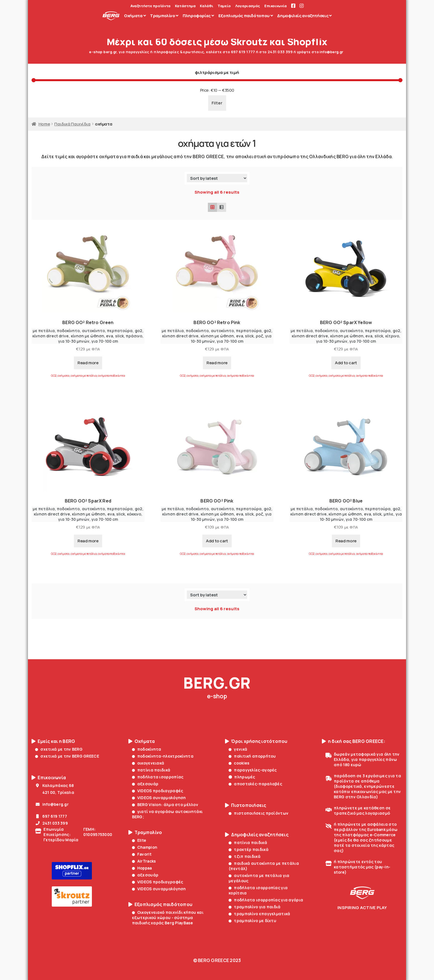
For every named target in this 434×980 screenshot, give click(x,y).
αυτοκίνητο (93, 331)
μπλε (388, 514)
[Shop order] (217, 178)
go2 (139, 331)
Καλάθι (206, 6)
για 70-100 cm (105, 341)
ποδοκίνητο (68, 331)
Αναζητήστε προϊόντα (150, 6)
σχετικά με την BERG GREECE (67, 756)
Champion (145, 847)
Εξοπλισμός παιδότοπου (161, 905)
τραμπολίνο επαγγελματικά (259, 914)
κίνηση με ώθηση (87, 336)
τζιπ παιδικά (245, 856)
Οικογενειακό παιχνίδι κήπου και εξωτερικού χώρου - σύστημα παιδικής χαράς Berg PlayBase (168, 918)
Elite (139, 840)
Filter (217, 103)
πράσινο (134, 336)
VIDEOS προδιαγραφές (158, 791)
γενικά (238, 749)
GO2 (54, 375)
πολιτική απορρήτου (252, 756)
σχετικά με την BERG (59, 749)
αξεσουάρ (145, 784)
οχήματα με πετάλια (84, 375)
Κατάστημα (185, 6)
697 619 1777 (51, 816)
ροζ (259, 336)
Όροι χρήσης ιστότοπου (256, 741)
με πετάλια (44, 331)
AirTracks (144, 861)
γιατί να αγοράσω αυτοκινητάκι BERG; (167, 814)
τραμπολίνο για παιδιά (255, 907)
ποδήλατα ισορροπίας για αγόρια (266, 900)
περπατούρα (120, 331)
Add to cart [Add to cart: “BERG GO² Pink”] (217, 541)
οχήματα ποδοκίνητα (111, 375)
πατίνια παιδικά (151, 770)
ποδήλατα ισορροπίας (158, 777)
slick (119, 336)
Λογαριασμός (248, 6)
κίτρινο (392, 336)
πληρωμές (242, 777)
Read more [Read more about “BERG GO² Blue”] (346, 541)
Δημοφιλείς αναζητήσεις (257, 835)
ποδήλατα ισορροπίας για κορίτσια (258, 890)
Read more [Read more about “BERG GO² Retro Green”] (88, 363)
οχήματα (63, 375)
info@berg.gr (52, 804)
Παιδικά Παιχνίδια (72, 124)
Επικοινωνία (276, 6)
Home (44, 124)
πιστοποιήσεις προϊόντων (259, 813)
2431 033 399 (51, 823)
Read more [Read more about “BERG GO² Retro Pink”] (217, 363)
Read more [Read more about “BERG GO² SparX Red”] (88, 541)
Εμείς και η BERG (53, 741)
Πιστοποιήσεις (246, 805)
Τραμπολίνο (145, 833)
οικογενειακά (148, 763)
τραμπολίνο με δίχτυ (252, 921)
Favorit (142, 854)
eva (109, 336)
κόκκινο (134, 514)
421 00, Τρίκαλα (55, 792)
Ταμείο (224, 6)
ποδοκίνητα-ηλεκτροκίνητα (163, 756)
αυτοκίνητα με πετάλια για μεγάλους (259, 878)
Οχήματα (142, 741)
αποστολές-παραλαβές (255, 784)
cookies (239, 763)
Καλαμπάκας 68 (54, 785)
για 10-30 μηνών (74, 341)
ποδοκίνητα (147, 749)
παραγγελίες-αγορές (253, 770)
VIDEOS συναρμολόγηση (159, 798)
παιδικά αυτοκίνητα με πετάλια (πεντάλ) (264, 866)
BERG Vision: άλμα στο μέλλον (165, 805)
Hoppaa (142, 868)
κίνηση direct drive (51, 336)
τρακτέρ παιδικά (249, 849)
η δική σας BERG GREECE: (354, 741)
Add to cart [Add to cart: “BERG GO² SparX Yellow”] (346, 363)
